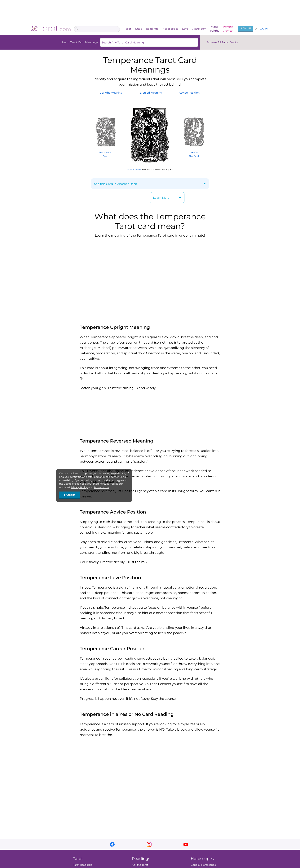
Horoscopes (170, 29)
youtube (186, 844)
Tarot (128, 29)
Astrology (199, 29)
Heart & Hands (134, 170)
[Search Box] (97, 29)
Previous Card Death (106, 152)
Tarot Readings (82, 865)
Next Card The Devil (194, 152)
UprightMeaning (111, 93)
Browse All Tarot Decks (222, 42)
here (102, 484)
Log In (264, 29)
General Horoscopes (203, 865)
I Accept (70, 495)
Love (185, 29)
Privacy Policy (79, 487)
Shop (139, 29)
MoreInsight (214, 29)
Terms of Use (101, 487)
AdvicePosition (189, 93)
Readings (152, 29)
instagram (149, 844)
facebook (112, 844)
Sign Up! (246, 28)
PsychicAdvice (228, 29)
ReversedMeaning (150, 93)
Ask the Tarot (140, 865)
